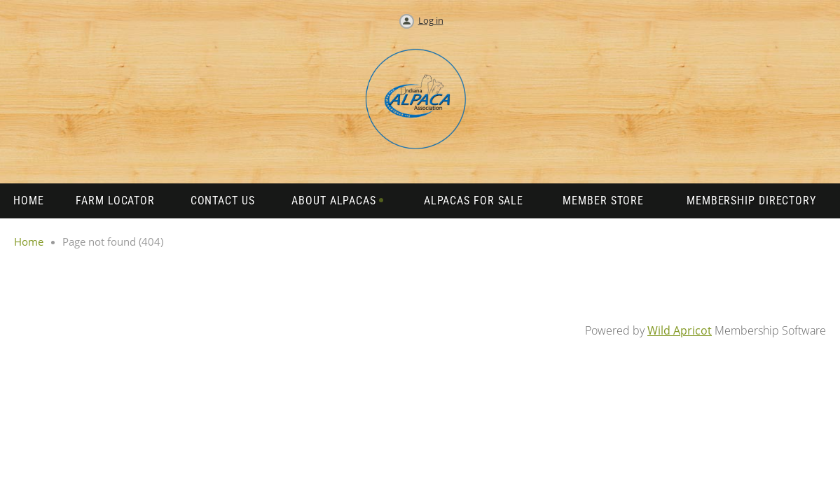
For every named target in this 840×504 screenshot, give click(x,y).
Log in (431, 20)
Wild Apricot (680, 330)
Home (29, 241)
